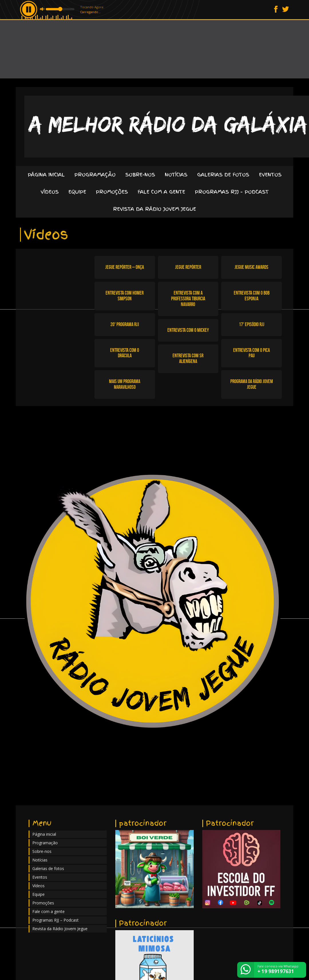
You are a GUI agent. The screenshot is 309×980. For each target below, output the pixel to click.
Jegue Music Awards (251, 267)
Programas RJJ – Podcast (232, 192)
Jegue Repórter (188, 267)
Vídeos (50, 192)
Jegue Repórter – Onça (125, 267)
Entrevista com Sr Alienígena (188, 358)
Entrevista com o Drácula (125, 353)
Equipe (77, 192)
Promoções (112, 192)
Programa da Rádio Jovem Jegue (252, 384)
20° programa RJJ (125, 324)
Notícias (176, 174)
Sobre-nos (140, 174)
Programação (95, 174)
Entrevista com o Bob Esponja (252, 296)
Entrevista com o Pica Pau (251, 353)
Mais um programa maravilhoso (125, 384)
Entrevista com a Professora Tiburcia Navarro (188, 299)
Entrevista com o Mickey (188, 330)
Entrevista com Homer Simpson (125, 296)
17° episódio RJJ (252, 324)
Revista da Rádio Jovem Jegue (154, 209)
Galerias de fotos (223, 174)
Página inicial (46, 174)
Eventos (270, 174)
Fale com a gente (161, 192)
